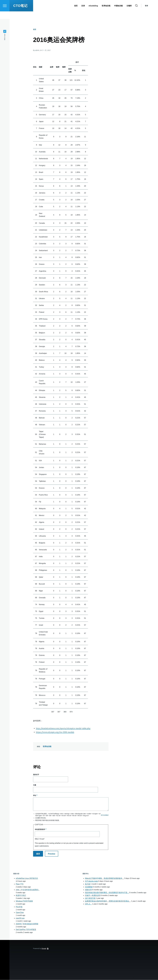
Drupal (44, 949)
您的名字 (36, 775)
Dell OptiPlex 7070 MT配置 (26, 930)
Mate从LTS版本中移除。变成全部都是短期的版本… (104, 878)
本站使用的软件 (40, 829)
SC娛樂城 (89, 887)
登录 (146, 13)
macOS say (20, 918)
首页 (35, 30)
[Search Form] (136, 13)
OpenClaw (20, 913)
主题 (35, 785)
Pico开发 (19, 907)
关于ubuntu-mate (91, 881)
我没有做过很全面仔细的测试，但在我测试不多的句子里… (107, 893)
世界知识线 (47, 747)
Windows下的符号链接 (24, 901)
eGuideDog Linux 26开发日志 (27, 878)
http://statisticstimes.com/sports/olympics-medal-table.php (63, 728)
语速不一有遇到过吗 (93, 896)
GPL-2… (88, 904)
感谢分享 (88, 890)
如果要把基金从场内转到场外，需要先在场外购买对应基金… (108, 901)
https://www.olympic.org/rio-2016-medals (55, 732)
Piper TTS (20, 884)
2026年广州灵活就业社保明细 (27, 924)
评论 (35, 796)
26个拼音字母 (90, 898)
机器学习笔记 (21, 896)
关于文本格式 (105, 815)
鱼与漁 (88, 884)
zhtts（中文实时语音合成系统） (28, 890)
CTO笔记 (20, 13)
